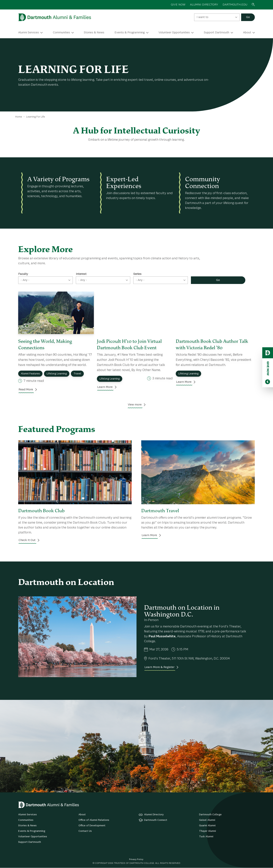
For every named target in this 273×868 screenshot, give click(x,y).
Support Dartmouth (217, 33)
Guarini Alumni (207, 826)
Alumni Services (29, 33)
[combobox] (217, 17)
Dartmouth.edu (235, 5)
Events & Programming (130, 33)
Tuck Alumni (206, 837)
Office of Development (92, 826)
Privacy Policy (136, 859)
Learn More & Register (159, 667)
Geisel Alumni (207, 820)
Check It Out (27, 540)
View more (135, 405)
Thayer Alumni (207, 831)
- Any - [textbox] (25, 280)
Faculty (23, 274)
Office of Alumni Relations (94, 820)
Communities (61, 33)
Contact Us (85, 831)
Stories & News (94, 33)
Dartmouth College (210, 815)
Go (248, 17)
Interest (81, 274)
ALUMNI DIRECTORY (204, 5)
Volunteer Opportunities (174, 33)
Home (19, 117)
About (247, 33)
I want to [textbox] (202, 17)
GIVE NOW (178, 5)
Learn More (105, 387)
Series (137, 274)
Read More (26, 390)
